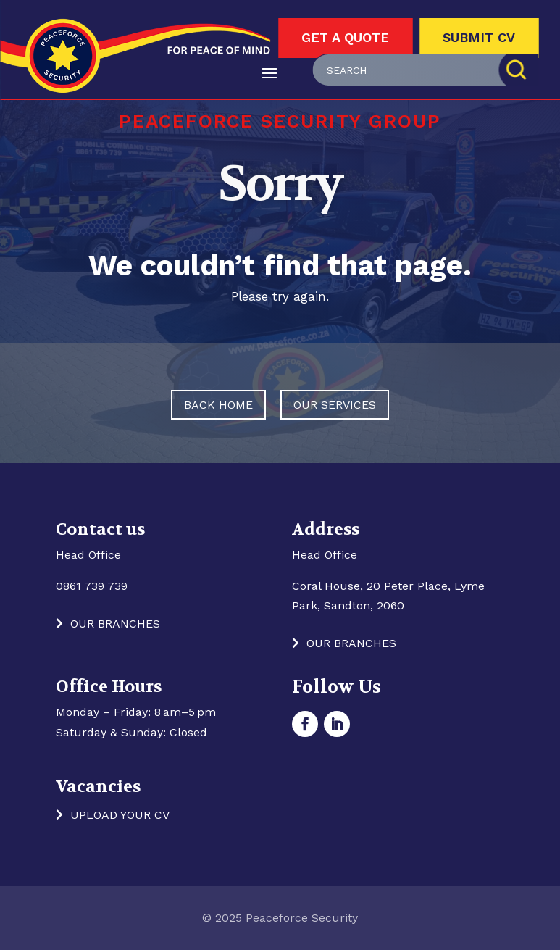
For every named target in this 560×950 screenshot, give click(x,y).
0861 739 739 (92, 586)
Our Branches (115, 624)
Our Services (335, 405)
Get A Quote (345, 37)
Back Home (218, 405)
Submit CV (479, 37)
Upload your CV (120, 815)
